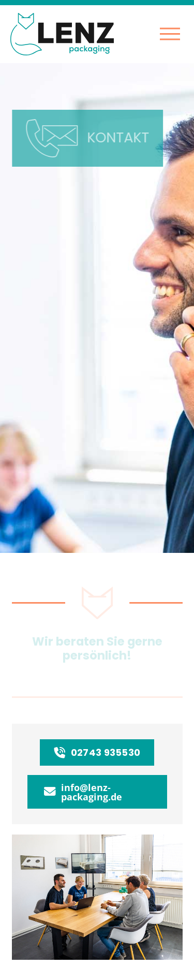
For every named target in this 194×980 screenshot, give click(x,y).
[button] (170, 34)
